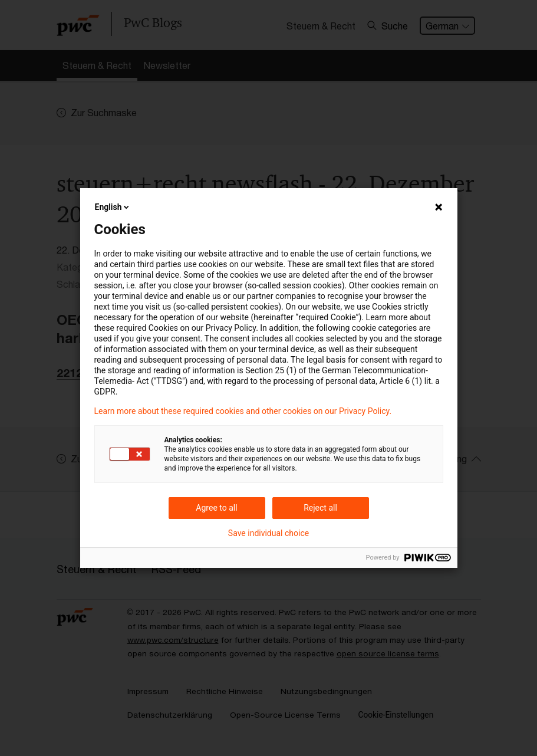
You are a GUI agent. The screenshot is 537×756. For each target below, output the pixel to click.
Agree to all (216, 508)
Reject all (320, 508)
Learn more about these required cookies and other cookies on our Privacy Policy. (243, 411)
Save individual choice (268, 533)
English (113, 207)
